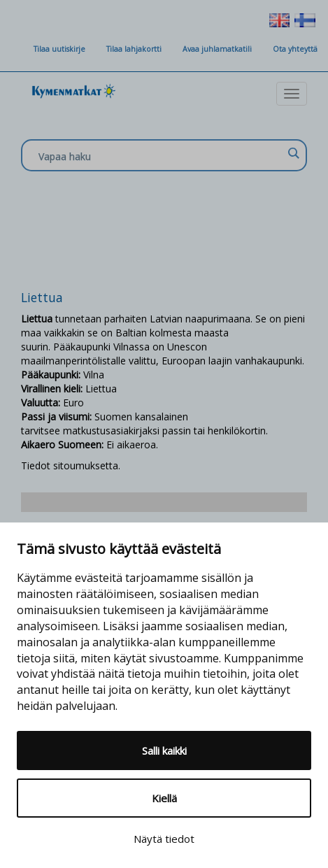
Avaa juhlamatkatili (217, 49)
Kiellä (164, 798)
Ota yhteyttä (295, 49)
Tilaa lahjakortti (134, 49)
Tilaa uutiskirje (59, 49)
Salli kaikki (164, 750)
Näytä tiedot (164, 839)
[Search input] (161, 156)
